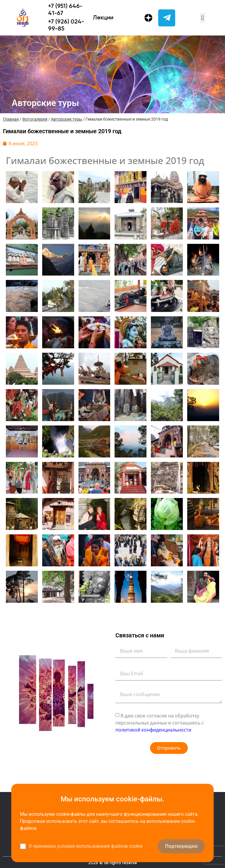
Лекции (103, 18)
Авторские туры (67, 119)
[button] (203, 18)
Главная (11, 119)
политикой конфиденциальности (153, 730)
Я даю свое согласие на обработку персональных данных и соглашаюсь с (160, 723)
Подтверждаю (181, 846)
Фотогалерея (35, 119)
